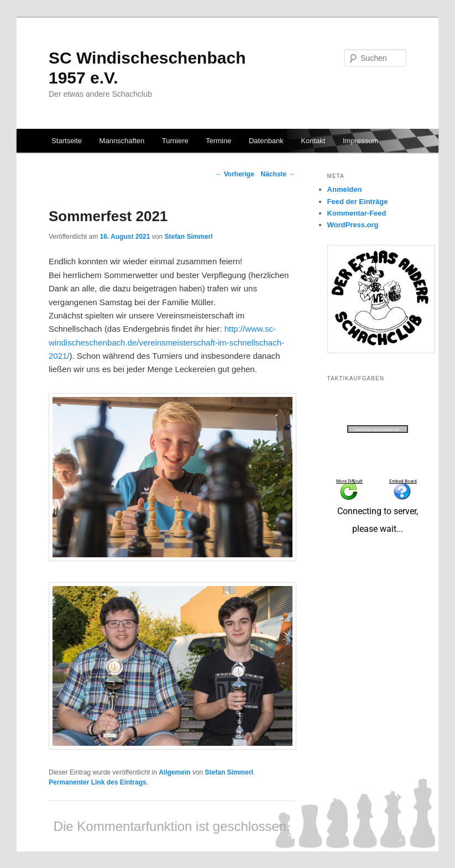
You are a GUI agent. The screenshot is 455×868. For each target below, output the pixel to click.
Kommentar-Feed (357, 213)
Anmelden (345, 189)
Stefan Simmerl (188, 237)
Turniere (175, 141)
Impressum (360, 141)
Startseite (67, 141)
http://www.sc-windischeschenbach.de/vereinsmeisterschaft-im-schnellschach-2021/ (166, 342)
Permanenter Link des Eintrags (98, 782)
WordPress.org (353, 225)
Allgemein (174, 772)
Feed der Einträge (358, 202)
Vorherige (234, 174)
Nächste (278, 174)
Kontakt (313, 141)
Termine (218, 141)
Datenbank (266, 141)
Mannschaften (122, 141)
